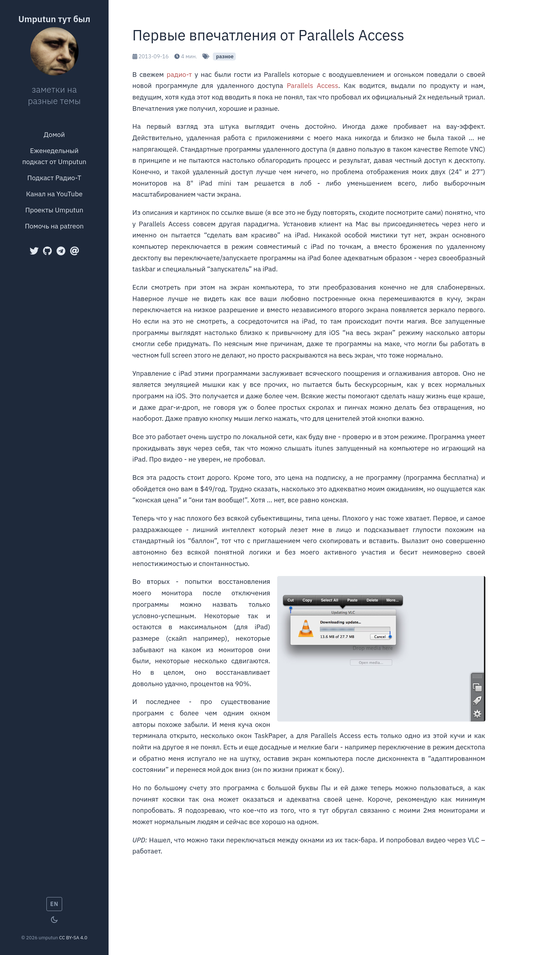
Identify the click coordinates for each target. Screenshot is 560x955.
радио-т (179, 74)
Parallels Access (312, 85)
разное (224, 56)
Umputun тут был (54, 19)
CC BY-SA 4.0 (73, 937)
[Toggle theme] (54, 920)
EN (54, 904)
